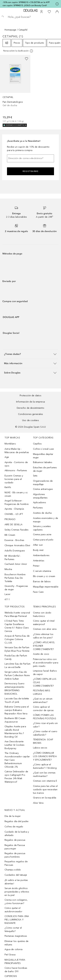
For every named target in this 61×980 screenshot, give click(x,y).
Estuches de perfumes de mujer (45, 469)
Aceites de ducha (42, 513)
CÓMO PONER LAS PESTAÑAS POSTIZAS (45, 717)
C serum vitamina (42, 571)
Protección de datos (30, 396)
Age (7, 457)
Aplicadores (40, 502)
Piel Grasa (10, 955)
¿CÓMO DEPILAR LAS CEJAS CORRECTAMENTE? (45, 682)
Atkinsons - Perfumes (16, 470)
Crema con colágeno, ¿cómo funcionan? (16, 902)
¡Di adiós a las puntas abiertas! (16, 882)
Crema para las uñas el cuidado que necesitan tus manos (45, 790)
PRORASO (10, 519)
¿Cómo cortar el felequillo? (13, 930)
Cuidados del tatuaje (16, 875)
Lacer (7, 594)
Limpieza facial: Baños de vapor (45, 673)
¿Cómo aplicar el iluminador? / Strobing (45, 766)
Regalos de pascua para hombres (15, 855)
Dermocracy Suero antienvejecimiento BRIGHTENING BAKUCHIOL (14, 689)
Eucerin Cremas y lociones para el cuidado (14, 479)
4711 (7, 599)
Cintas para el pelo (43, 540)
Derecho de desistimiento (30, 408)
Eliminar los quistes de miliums (17, 943)
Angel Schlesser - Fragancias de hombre (17, 502)
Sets (35, 476)
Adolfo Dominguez (15, 551)
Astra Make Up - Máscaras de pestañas (17, 451)
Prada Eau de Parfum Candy (16, 657)
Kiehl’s (8, 487)
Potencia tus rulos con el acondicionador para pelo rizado (46, 663)
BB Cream (10, 535)
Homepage (10, 30)
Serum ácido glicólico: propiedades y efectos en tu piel (17, 892)
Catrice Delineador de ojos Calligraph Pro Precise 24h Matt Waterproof (16, 777)
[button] (30, 354)
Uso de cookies (30, 420)
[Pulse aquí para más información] (57, 4)
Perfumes (38, 508)
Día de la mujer (13, 816)
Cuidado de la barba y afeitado (17, 834)
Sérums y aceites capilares (42, 528)
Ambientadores (41, 555)
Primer (36, 566)
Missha (8, 569)
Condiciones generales (30, 414)
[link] (15, 91)
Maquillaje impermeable (46, 587)
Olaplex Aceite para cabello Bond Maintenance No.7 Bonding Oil (15, 732)
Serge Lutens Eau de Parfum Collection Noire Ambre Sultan (17, 675)
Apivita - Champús (14, 509)
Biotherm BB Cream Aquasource (15, 720)
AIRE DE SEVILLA (14, 525)
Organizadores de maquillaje (43, 483)
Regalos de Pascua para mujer (15, 847)
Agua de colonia (14, 949)
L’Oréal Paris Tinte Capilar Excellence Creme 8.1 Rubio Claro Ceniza (17, 626)
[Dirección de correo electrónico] (30, 158)
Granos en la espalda (45, 798)
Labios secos (40, 748)
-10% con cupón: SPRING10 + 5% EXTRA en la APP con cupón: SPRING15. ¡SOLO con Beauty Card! (26, 4)
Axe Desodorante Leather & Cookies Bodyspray (14, 745)
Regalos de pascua (15, 840)
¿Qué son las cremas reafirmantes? (44, 774)
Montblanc (10, 444)
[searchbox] (30, 17)
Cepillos (37, 444)
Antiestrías (39, 561)
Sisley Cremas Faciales (17, 530)
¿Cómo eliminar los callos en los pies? (43, 636)
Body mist (38, 550)
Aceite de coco (41, 654)
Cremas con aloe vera (45, 629)
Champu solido (13, 870)
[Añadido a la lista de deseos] (27, 59)
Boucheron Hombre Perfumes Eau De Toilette (15, 578)
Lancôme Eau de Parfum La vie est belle (17, 666)
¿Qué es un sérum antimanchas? (43, 700)
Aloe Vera (38, 803)
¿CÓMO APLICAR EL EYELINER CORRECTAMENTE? (44, 646)
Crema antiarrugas (43, 489)
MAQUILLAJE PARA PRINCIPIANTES (15, 962)
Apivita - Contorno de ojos (16, 464)
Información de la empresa (30, 402)
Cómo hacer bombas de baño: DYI (16, 970)
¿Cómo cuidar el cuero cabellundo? (45, 733)
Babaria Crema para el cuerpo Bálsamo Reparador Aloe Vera (17, 710)
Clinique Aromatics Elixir (17, 545)
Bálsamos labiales (43, 462)
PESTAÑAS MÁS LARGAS (42, 692)
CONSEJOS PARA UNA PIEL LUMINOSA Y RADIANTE (17, 920)
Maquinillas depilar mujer (43, 456)
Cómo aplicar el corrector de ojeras (43, 709)
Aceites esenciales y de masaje (46, 520)
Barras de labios (42, 582)
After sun (38, 545)
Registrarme (31, 171)
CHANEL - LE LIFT (14, 514)
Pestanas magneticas (16, 936)
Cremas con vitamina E (45, 781)
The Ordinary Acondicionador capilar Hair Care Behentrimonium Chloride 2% (17, 760)
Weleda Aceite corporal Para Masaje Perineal (17, 614)
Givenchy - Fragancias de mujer (16, 588)
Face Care (38, 592)
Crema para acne (42, 534)
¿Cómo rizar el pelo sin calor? (45, 725)
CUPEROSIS (11, 976)
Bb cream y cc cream (44, 576)
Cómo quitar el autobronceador (13, 910)
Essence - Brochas (14, 540)
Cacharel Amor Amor (16, 564)
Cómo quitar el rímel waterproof (44, 623)
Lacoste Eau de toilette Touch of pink (17, 700)
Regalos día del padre (17, 821)
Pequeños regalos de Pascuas (16, 863)
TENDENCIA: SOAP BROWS (43, 741)
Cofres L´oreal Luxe (44, 449)
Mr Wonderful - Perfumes (13, 558)
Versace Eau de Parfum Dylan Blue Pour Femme (17, 649)
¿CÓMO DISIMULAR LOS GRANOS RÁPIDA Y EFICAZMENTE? (45, 756)
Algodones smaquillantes (40, 496)
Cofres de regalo (14, 827)
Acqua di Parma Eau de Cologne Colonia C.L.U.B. (17, 639)
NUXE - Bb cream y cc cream (16, 494)
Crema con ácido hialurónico (42, 614)
